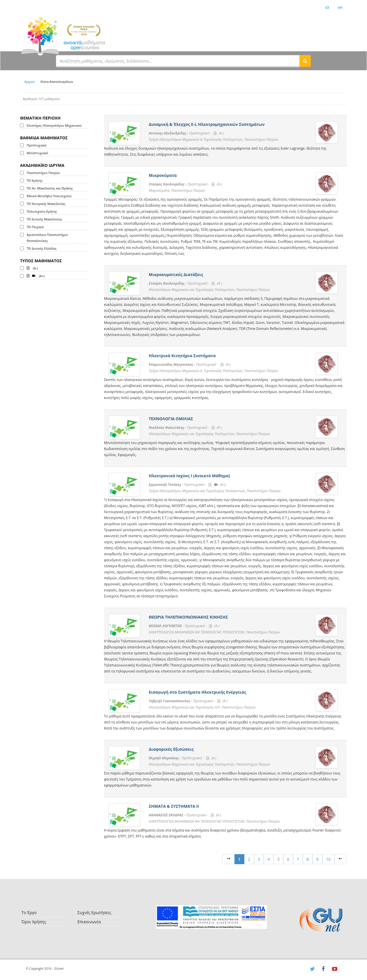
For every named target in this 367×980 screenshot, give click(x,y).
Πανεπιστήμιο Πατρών (43, 173)
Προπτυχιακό (37, 145)
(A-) (32, 268)
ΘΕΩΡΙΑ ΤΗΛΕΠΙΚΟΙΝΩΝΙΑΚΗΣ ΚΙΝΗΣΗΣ (188, 617)
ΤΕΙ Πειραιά (35, 227)
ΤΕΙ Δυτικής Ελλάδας (42, 248)
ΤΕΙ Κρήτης (35, 180)
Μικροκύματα (163, 175)
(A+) (36, 275)
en (340, 7)
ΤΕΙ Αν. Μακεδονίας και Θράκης (50, 188)
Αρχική (30, 82)
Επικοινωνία (89, 922)
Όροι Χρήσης (34, 922)
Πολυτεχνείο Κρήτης (42, 211)
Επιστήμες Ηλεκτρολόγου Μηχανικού (54, 125)
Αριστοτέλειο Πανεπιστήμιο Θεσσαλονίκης (47, 238)
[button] (305, 61)
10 (328, 859)
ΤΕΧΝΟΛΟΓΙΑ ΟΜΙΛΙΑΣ (171, 419)
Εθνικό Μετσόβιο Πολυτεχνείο (49, 196)
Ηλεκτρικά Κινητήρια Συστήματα (182, 356)
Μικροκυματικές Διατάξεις (176, 274)
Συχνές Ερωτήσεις (94, 912)
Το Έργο (29, 912)
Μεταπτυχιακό (37, 153)
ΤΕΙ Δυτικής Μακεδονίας (44, 219)
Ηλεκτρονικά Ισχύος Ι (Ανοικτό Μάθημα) (189, 476)
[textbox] (178, 61)
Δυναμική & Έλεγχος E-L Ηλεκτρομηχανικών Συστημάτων (207, 124)
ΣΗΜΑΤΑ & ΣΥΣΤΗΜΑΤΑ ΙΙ (174, 806)
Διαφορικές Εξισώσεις (171, 749)
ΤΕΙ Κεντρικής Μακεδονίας (46, 204)
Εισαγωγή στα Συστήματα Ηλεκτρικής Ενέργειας (198, 692)
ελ (327, 7)
